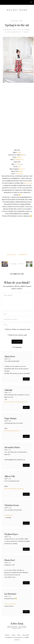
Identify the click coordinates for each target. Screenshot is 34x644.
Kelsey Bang (8, 30)
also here (21, 169)
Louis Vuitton (19, 174)
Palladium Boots (19, 160)
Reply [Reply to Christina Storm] (26, 523)
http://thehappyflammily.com (12, 431)
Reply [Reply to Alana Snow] (26, 379)
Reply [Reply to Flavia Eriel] (26, 583)
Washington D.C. (17, 32)
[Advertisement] (17, 234)
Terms (19, 635)
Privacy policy (26, 635)
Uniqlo (19, 152)
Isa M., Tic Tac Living (10, 604)
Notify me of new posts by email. (18, 335)
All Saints (19, 157)
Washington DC (23, 254)
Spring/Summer (12, 254)
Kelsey (30, 183)
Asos (19, 167)
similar (23, 155)
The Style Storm (9, 515)
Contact (13, 635)
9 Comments (26, 30)
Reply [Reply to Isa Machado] (26, 612)
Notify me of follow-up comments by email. (18, 329)
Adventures (15, 21)
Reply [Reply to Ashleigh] (26, 407)
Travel (21, 21)
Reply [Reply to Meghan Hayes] (26, 549)
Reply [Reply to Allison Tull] (26, 494)
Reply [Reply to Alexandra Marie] (26, 465)
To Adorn (18, 164)
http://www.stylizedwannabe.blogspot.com (16, 402)
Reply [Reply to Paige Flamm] (26, 436)
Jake (26, 183)
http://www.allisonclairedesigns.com (14, 489)
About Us (7, 635)
